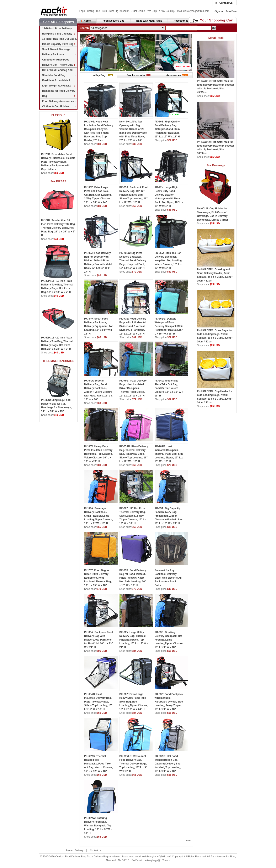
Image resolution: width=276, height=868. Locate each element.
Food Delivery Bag (113, 21)
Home (87, 21)
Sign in (219, 11)
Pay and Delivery (75, 850)
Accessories (181, 21)
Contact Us (226, 3)
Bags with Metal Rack (149, 21)
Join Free (231, 11)
